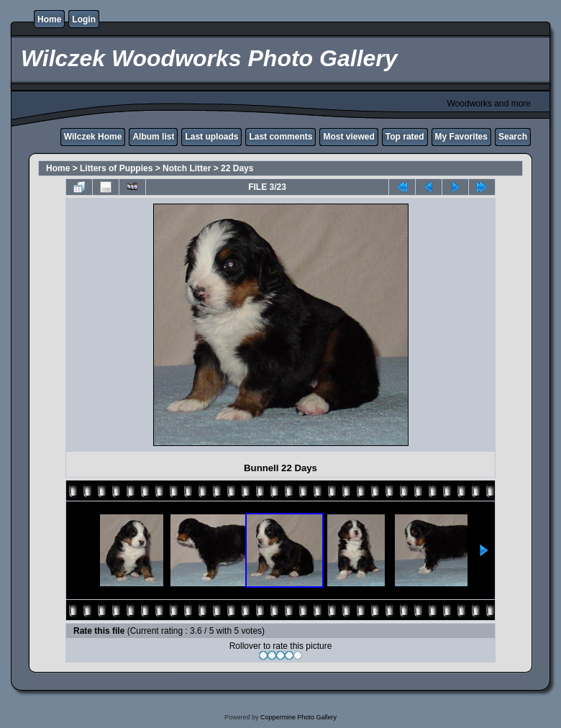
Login (84, 19)
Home (49, 19)
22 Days (237, 168)
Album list (153, 137)
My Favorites (461, 137)
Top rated (405, 137)
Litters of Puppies (116, 168)
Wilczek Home (93, 137)
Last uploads (211, 137)
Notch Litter (187, 168)
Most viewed (348, 137)
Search (513, 137)
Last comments (280, 137)
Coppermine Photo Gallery (298, 717)
